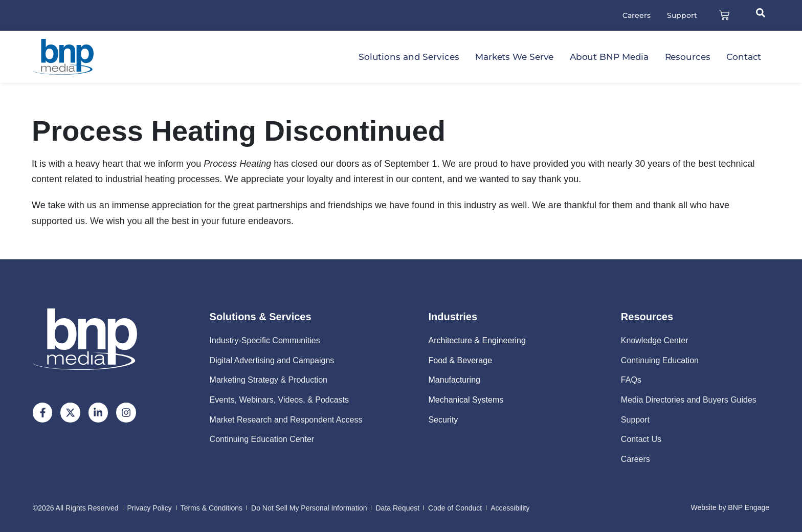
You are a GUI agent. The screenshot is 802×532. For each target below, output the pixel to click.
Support (682, 15)
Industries (453, 317)
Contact (744, 57)
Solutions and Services (409, 57)
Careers (636, 15)
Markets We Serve (514, 57)
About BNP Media (609, 57)
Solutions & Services (261, 317)
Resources (688, 57)
